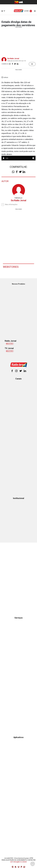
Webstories (11, 267)
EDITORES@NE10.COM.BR (19, 862)
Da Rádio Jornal (13, 59)
